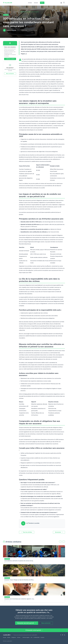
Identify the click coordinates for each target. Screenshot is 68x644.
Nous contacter (10, 74)
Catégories (14, 637)
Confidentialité (36, 637)
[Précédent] (60, 542)
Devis (42, 3)
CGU (32, 637)
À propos (42, 637)
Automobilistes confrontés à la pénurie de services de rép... (19, 561)
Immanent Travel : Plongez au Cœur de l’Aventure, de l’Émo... (19, 580)
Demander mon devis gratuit (27, 623)
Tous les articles (27, 532)
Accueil (5, 12)
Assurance (16, 12)
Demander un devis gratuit (34, 630)
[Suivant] (64, 542)
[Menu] (64, 3)
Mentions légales (26, 637)
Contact (36, 3)
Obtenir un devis (10, 59)
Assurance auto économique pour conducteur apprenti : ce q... (19, 599)
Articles (30, 3)
